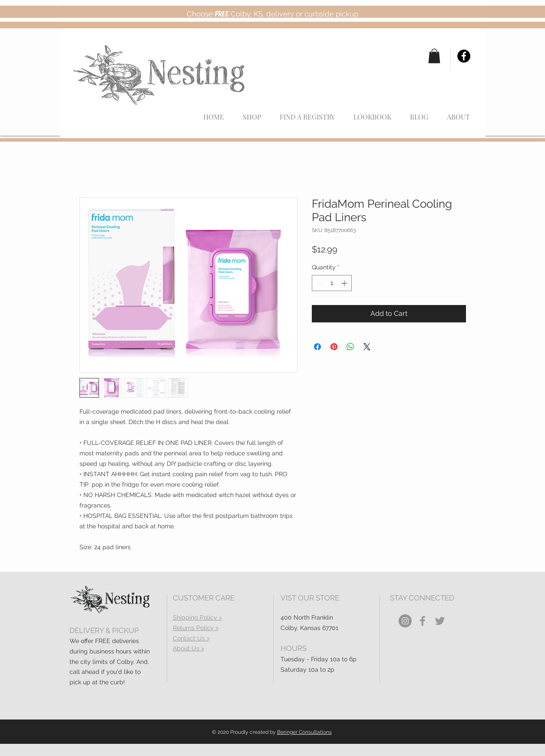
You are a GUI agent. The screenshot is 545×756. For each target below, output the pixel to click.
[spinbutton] (332, 283)
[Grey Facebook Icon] (423, 621)
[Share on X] (367, 347)
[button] (434, 56)
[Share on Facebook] (317, 347)
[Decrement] (319, 283)
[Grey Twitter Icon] (440, 621)
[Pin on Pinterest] (334, 347)
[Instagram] (405, 621)
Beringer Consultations (304, 732)
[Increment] (345, 283)
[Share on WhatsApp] (350, 347)
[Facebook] (464, 56)
